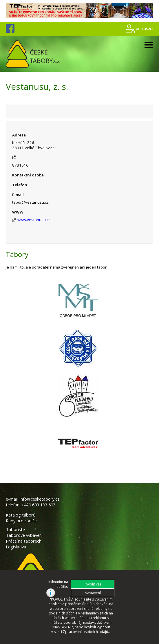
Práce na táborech (24, 541)
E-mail (18, 195)
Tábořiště (15, 529)
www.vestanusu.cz (34, 220)
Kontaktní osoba (28, 175)
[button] (93, 584)
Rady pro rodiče (21, 521)
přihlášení (145, 28)
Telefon (20, 185)
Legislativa (16, 547)
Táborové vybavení (24, 535)
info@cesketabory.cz (40, 499)
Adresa (19, 135)
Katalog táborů (21, 515)
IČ (14, 158)
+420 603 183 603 (38, 505)
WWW (18, 212)
